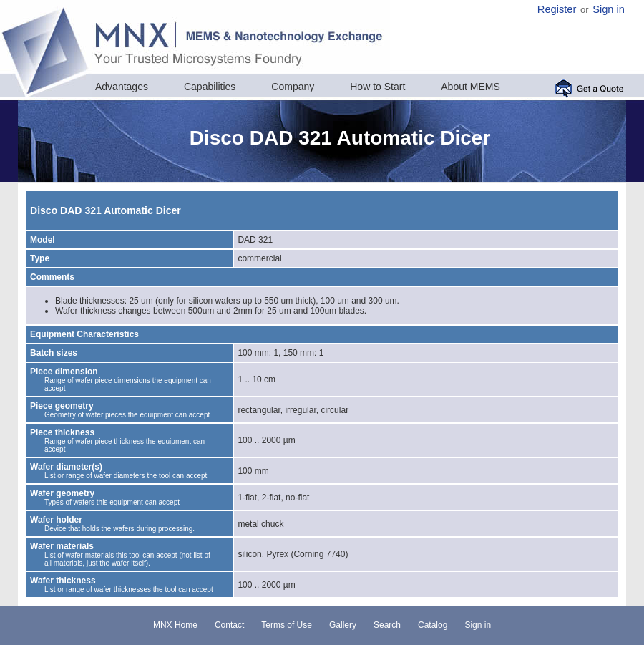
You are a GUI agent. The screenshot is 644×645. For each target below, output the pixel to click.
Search (387, 625)
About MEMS (470, 87)
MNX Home (175, 625)
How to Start (377, 87)
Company (293, 87)
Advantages (122, 87)
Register (557, 9)
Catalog (433, 625)
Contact (229, 625)
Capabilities (210, 87)
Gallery (343, 625)
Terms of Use (287, 625)
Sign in (609, 9)
